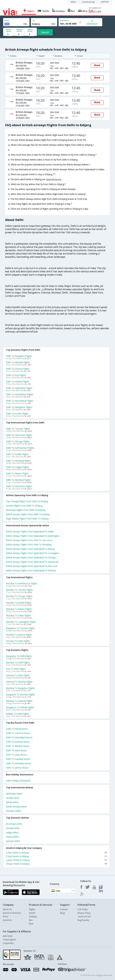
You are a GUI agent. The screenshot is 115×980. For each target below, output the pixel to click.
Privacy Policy (84, 913)
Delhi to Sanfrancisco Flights (20, 448)
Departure (64, 20)
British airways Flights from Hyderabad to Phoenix (31, 570)
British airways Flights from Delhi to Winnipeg (29, 545)
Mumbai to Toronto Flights (19, 590)
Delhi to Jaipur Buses (16, 755)
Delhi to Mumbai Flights (18, 362)
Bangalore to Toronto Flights (20, 628)
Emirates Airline (13, 811)
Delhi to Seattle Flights (17, 454)
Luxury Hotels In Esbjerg (56, 860)
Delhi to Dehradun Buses (18, 763)
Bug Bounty (83, 920)
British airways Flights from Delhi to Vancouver (29, 540)
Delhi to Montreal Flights (18, 480)
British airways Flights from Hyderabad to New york (32, 566)
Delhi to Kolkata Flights (18, 382)
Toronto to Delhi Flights (18, 641)
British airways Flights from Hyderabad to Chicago (31, 557)
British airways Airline (16, 807)
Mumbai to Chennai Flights (19, 701)
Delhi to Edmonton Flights (19, 486)
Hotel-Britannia (54, 179)
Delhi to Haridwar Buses (18, 759)
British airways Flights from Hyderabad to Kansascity (32, 562)
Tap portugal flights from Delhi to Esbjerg (27, 501)
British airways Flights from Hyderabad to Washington (33, 536)
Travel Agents (10, 940)
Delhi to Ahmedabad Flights (20, 401)
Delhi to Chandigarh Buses (19, 737)
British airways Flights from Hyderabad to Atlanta (30, 549)
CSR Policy (83, 909)
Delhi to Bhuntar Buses (18, 746)
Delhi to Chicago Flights (18, 441)
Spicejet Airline (13, 841)
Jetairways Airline (14, 794)
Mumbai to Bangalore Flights (20, 688)
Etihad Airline (12, 802)
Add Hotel (8, 936)
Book (97, 65)
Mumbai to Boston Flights (19, 635)
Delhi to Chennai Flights (18, 369)
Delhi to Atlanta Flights (17, 473)
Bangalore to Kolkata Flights (20, 707)
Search (45, 32)
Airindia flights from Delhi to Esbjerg (24, 506)
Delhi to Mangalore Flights (19, 407)
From (7, 21)
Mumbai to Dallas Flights (18, 615)
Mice (31, 924)
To (33, 21)
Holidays (33, 916)
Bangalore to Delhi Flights (19, 656)
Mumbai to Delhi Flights (18, 662)
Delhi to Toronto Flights (18, 429)
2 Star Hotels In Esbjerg (56, 856)
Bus (31, 920)
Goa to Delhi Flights (16, 669)
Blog (62, 913)
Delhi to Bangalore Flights (19, 356)
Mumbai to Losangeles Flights (21, 622)
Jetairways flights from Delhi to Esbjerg (26, 510)
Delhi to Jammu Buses (17, 768)
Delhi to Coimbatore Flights (20, 394)
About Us (7, 909)
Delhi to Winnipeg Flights (18, 461)
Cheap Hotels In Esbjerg (56, 864)
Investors (7, 920)
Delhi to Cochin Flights (17, 414)
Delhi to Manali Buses (17, 729)
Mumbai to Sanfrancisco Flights (22, 583)
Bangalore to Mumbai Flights (20, 695)
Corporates (8, 943)
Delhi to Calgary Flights (17, 467)
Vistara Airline (13, 837)
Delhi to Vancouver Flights (19, 435)
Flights (32, 909)
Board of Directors (12, 913)
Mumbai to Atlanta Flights (19, 609)
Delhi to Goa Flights (16, 375)
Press (6, 916)
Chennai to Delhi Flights (18, 675)
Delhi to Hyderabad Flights (19, 388)
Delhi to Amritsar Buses (18, 742)
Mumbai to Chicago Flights (19, 596)
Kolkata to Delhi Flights (18, 714)
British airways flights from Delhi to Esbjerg (28, 514)
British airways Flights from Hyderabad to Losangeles (32, 553)
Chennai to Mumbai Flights (19, 682)
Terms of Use (84, 916)
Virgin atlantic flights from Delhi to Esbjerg (27, 519)
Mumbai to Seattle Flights (19, 603)
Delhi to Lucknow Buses (18, 733)
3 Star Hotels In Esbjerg (56, 853)
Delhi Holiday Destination (18, 781)
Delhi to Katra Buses (16, 750)
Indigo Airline (12, 832)
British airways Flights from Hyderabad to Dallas (30, 532)
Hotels (32, 913)
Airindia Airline (13, 798)
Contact (64, 909)
